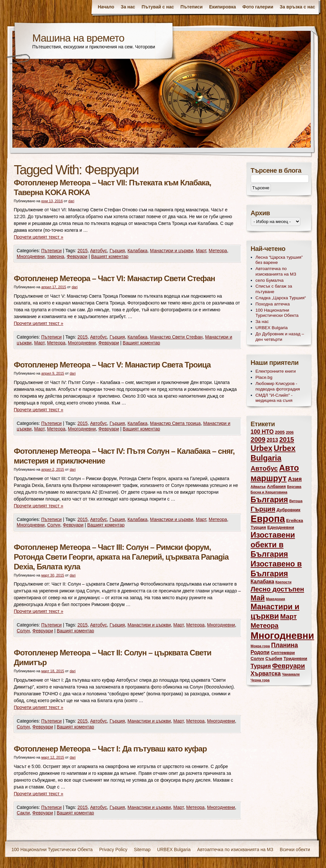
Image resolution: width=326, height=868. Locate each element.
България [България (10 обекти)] (269, 500)
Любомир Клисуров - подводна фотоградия (278, 386)
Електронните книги (276, 371)
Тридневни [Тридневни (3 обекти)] (295, 658)
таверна (55, 256)
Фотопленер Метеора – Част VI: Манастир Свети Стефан (115, 278)
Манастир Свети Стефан (176, 337)
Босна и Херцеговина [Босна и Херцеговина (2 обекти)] (269, 492)
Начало (106, 7)
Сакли (23, 813)
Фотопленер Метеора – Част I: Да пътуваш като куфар (110, 749)
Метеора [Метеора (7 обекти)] (265, 625)
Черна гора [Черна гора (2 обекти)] (260, 680)
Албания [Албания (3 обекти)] (276, 486)
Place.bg (264, 377)
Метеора (218, 251)
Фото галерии (258, 7)
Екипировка (223, 7)
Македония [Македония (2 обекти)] (276, 599)
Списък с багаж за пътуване (274, 289)
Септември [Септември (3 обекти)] (283, 653)
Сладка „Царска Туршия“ (281, 298)
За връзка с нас (297, 7)
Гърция (117, 251)
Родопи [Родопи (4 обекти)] (260, 652)
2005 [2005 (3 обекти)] (280, 432)
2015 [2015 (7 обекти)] (287, 439)
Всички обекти (295, 849)
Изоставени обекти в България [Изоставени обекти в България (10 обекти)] (273, 545)
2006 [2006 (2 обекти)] (290, 432)
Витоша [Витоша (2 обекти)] (296, 501)
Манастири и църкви (172, 251)
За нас (128, 7)
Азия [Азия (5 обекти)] (295, 479)
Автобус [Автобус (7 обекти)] (264, 468)
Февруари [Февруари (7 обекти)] (289, 666)
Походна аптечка (273, 304)
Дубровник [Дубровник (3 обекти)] (288, 510)
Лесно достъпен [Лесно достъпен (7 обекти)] (278, 589)
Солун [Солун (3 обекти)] (258, 658)
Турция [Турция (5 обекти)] (261, 666)
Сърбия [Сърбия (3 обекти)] (274, 658)
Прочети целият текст (39, 237)
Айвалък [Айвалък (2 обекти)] (258, 487)
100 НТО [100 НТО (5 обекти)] (262, 432)
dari (71, 201)
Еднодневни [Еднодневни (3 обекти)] (281, 527)
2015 (83, 251)
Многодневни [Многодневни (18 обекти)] (283, 635)
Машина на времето (78, 38)
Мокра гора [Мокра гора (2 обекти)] (260, 646)
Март (201, 251)
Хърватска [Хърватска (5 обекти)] (266, 674)
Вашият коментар (110, 256)
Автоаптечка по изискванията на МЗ (276, 271)
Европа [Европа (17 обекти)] (268, 519)
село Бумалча (270, 280)
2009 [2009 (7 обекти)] (258, 439)
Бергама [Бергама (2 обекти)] (294, 487)
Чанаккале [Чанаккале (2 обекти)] (291, 674)
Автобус (99, 251)
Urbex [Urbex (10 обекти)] (262, 448)
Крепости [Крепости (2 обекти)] (283, 582)
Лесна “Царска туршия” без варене (279, 260)
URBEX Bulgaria (272, 328)
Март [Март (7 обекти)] (289, 616)
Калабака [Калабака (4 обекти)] (263, 582)
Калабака (138, 251)
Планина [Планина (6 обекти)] (285, 645)
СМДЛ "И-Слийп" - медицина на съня (274, 398)
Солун (54, 525)
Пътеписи (191, 7)
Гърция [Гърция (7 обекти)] (263, 509)
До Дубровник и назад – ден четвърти (280, 337)
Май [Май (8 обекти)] (258, 598)
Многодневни (31, 256)
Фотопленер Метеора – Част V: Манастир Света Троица (112, 365)
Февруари (77, 256)
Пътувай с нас (158, 7)
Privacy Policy (113, 849)
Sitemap (142, 849)
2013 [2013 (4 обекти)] (272, 440)
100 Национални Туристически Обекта (277, 313)
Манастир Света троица (175, 423)
